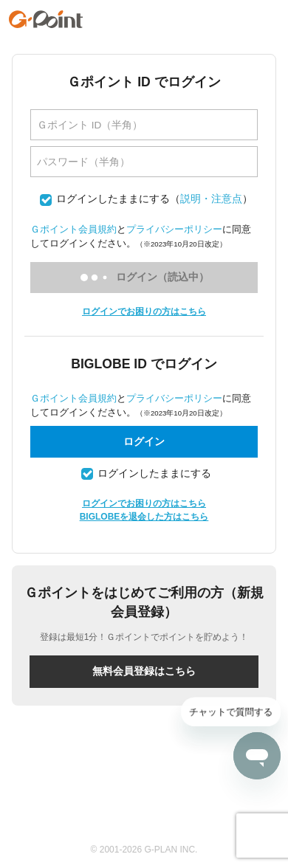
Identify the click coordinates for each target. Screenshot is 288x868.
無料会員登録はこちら (144, 671)
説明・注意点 (211, 199)
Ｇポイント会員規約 (73, 229)
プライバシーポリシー (174, 229)
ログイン (144, 441)
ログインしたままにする (113, 199)
